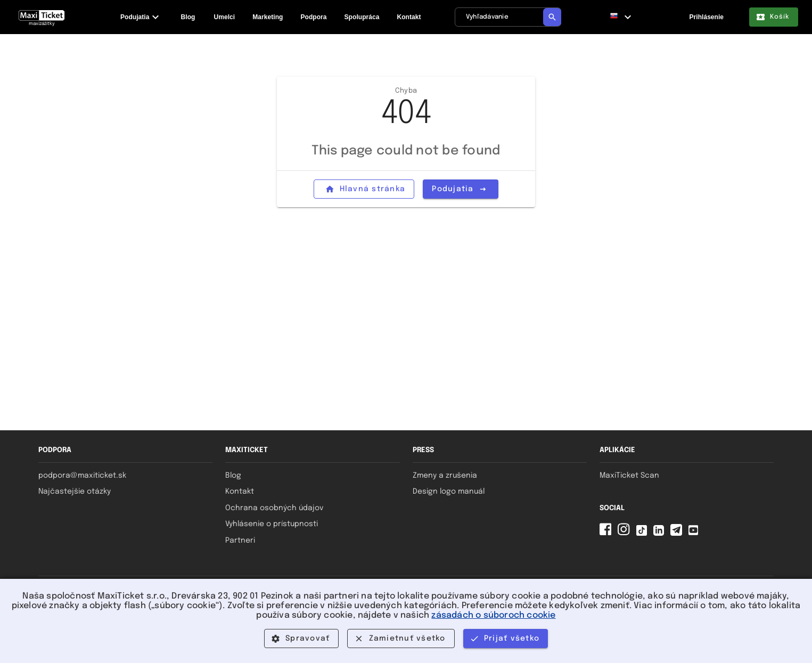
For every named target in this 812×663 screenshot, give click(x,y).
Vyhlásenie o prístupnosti (272, 524)
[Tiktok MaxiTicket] (644, 533)
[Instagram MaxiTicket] (626, 533)
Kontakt (240, 492)
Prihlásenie (706, 17)
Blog (233, 476)
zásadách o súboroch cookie (493, 615)
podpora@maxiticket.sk (82, 476)
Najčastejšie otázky (75, 492)
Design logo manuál (449, 492)
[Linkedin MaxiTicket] (661, 533)
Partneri (240, 541)
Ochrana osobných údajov (274, 508)
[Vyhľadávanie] (508, 17)
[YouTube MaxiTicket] (695, 533)
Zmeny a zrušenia (445, 476)
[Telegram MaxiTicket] (678, 533)
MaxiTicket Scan (629, 476)
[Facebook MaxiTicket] (608, 533)
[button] (621, 17)
